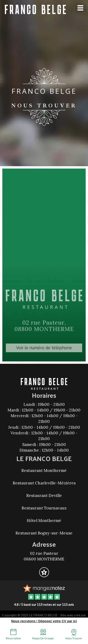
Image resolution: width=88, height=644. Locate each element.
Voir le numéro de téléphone (44, 346)
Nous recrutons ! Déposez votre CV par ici (44, 621)
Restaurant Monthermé (44, 470)
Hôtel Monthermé (44, 521)
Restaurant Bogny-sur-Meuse (44, 533)
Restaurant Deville (44, 496)
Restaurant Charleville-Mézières (44, 483)
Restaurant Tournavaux (44, 508)
